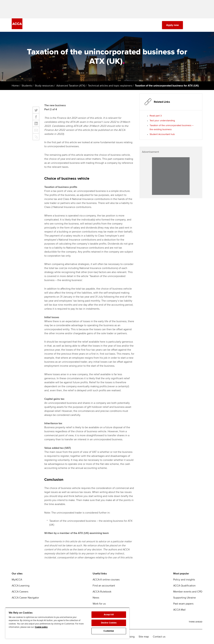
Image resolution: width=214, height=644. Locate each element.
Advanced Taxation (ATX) (71, 86)
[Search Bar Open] (191, 25)
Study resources (44, 86)
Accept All (109, 615)
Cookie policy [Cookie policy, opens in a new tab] (41, 627)
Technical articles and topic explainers (110, 86)
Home (15, 86)
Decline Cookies (109, 623)
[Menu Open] (200, 25)
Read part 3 (156, 116)
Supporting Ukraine (184, 598)
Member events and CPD (188, 592)
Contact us (159, 637)
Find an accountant (104, 586)
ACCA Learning (21, 586)
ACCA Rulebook (102, 592)
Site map (144, 637)
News (96, 598)
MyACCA (17, 580)
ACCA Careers (20, 592)
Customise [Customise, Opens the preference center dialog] (109, 631)
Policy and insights (184, 580)
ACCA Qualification (184, 586)
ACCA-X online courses (106, 580)
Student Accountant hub (162, 134)
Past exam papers (183, 604)
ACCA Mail (179, 610)
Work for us (99, 604)
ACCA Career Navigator (25, 598)
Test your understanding (162, 121)
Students (27, 86)
